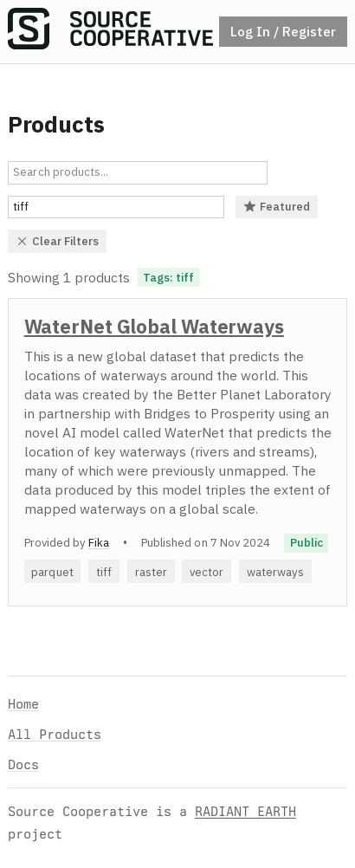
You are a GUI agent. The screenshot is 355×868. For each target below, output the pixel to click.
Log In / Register (283, 31)
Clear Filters (58, 241)
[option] (177, 452)
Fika (99, 542)
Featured (277, 206)
